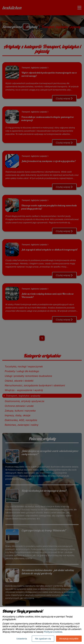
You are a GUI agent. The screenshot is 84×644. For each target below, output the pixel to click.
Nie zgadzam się (43, 639)
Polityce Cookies (53, 632)
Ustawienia (22, 639)
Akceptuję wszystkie (69, 639)
